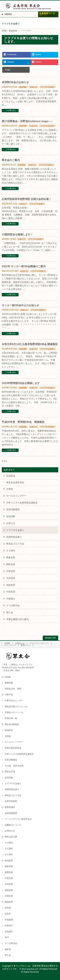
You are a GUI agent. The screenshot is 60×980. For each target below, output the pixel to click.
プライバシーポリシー (39, 643)
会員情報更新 (11, 813)
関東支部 (11, 557)
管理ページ (26, 645)
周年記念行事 (11, 837)
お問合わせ (20, 643)
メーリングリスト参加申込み (18, 819)
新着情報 (9, 683)
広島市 (8, 914)
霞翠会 (8, 949)
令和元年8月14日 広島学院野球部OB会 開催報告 (30, 344)
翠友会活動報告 (12, 724)
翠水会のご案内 (11, 160)
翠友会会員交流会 (15, 482)
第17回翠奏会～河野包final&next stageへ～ (27, 121)
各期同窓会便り (14, 537)
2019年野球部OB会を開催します (21, 383)
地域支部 (9, 861)
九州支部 (11, 578)
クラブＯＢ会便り (48, 87)
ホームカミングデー (16, 496)
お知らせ (33, 87)
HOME (7, 643)
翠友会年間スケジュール (16, 707)
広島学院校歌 (11, 801)
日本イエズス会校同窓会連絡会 (22, 503)
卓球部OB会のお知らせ (15, 82)
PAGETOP (50, 638)
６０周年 (11, 551)
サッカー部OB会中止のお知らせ (20, 305)
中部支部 (11, 571)
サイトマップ (10, 645)
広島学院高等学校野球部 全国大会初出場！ (26, 199)
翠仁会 (10, 612)
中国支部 (11, 592)
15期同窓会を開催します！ (17, 234)
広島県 (8, 908)
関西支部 (11, 564)
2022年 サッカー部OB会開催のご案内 (24, 266)
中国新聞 (9, 920)
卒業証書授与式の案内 (17, 619)
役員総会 (11, 476)
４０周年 (9, 843)
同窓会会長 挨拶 (13, 689)
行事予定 (9, 695)
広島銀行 (9, 932)
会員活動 (23, 87)
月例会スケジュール (14, 712)
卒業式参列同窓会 (13, 748)
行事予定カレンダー (14, 701)
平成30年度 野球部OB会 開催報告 (23, 422)
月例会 (10, 489)
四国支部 (11, 585)
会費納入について (13, 825)
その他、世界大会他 (14, 766)
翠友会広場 (10, 772)
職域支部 (9, 902)
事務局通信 (10, 807)
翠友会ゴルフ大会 (15, 544)
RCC (7, 937)
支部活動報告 (13, 509)
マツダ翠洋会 (13, 606)
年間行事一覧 (11, 718)
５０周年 (9, 849)
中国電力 (11, 599)
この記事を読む (11, 110)
